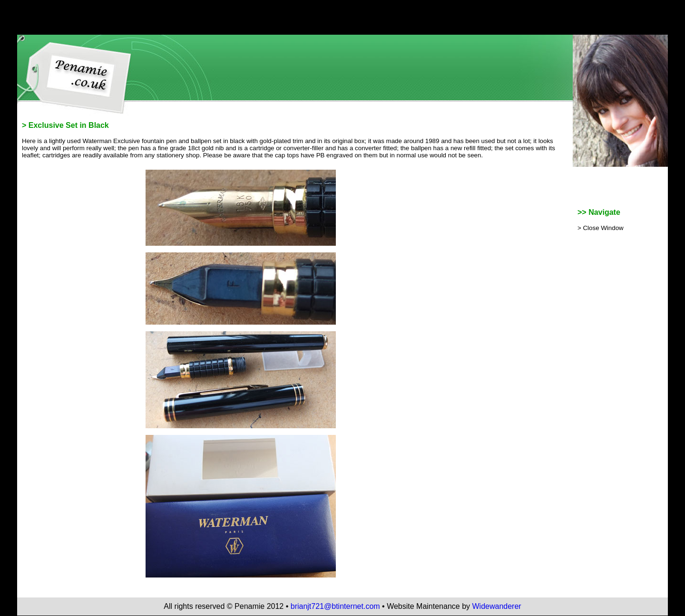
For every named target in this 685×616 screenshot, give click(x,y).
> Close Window (601, 228)
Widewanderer (497, 606)
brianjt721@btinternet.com (335, 606)
